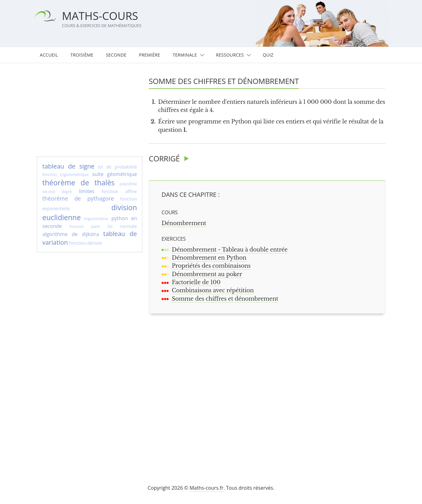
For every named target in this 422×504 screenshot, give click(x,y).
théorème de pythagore (78, 198)
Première (149, 55)
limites (87, 191)
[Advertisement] (270, 391)
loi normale (122, 226)
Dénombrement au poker (207, 274)
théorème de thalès (78, 183)
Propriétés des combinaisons (211, 266)
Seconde (116, 55)
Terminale (185, 55)
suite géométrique (115, 174)
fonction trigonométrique (66, 175)
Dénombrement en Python (209, 258)
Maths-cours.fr (206, 488)
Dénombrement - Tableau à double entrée (230, 250)
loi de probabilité (117, 167)
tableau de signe (68, 166)
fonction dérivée (86, 243)
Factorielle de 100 (196, 282)
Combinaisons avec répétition (213, 290)
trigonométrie (96, 219)
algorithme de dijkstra (71, 234)
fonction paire (85, 227)
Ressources (230, 55)
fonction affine (119, 191)
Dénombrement (184, 223)
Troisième (82, 55)
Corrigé (164, 158)
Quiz (268, 55)
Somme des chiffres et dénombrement (225, 299)
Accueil (49, 55)
